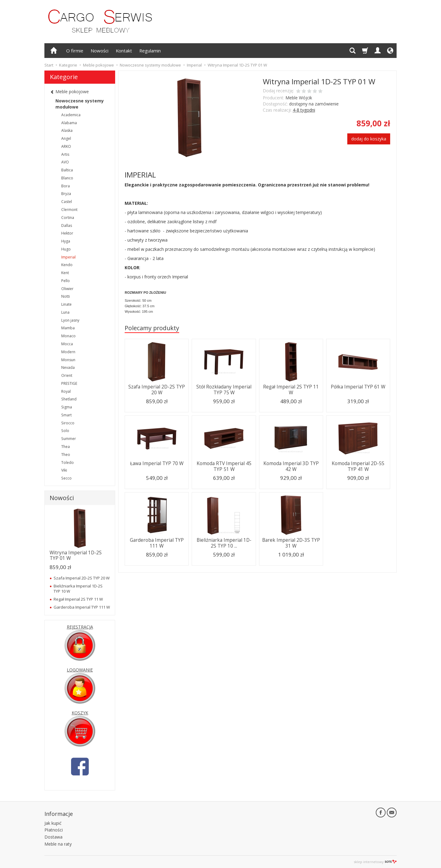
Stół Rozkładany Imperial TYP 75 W (224, 390)
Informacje (59, 814)
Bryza (66, 194)
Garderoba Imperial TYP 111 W (157, 543)
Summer (69, 439)
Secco (66, 478)
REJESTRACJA (80, 627)
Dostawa (53, 837)
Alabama (69, 123)
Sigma (67, 407)
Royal (66, 391)
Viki (64, 470)
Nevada (68, 367)
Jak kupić (53, 823)
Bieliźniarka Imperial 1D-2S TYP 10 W (78, 588)
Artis (65, 154)
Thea (66, 447)
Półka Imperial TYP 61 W (358, 387)
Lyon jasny (70, 320)
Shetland (69, 399)
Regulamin (150, 51)
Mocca (67, 344)
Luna (65, 312)
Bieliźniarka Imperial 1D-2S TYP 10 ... (224, 543)
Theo (66, 455)
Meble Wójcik (299, 98)
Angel (66, 138)
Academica (71, 115)
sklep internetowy (375, 862)
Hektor (67, 233)
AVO (65, 162)
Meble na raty (58, 844)
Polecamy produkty (152, 328)
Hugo (66, 249)
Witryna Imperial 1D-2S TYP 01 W (76, 555)
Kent (65, 273)
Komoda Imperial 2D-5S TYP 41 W (358, 466)
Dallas (67, 226)
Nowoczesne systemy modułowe (80, 104)
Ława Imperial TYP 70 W (157, 463)
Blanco (67, 178)
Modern (68, 352)
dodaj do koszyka (369, 139)
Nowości (100, 51)
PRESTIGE (69, 383)
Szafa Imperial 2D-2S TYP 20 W (157, 390)
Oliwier (67, 289)
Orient (67, 375)
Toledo (68, 463)
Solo (65, 431)
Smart (66, 415)
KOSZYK (80, 713)
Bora (66, 186)
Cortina (68, 218)
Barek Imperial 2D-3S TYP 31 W (291, 543)
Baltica (67, 170)
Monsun (68, 360)
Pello (66, 281)
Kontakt (124, 51)
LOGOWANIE (80, 670)
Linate (66, 304)
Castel (67, 202)
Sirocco (68, 423)
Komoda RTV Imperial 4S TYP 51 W (224, 466)
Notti (66, 296)
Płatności (54, 830)
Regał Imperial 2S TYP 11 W (291, 390)
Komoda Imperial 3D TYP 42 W (291, 466)
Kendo (67, 265)
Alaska (67, 130)
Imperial (68, 257)
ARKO (66, 146)
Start (49, 65)
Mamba (68, 328)
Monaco (68, 336)
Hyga (66, 241)
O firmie (75, 51)
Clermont (69, 210)
